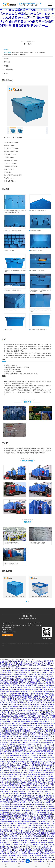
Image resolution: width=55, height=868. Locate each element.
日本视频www (13, 859)
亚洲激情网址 (27, 839)
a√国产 (38, 716)
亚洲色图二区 (25, 733)
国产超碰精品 (11, 788)
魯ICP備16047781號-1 (39, 643)
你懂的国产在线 (16, 833)
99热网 (50, 837)
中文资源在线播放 (6, 671)
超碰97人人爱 (12, 672)
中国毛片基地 (45, 833)
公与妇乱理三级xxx (16, 805)
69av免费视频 (12, 822)
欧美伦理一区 (27, 742)
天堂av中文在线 (35, 822)
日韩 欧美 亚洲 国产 (6, 727)
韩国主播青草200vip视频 (39, 842)
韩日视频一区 (18, 705)
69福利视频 (35, 837)
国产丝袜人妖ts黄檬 (6, 773)
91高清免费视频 (32, 684)
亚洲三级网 (45, 669)
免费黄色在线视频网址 (11, 684)
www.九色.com (29, 678)
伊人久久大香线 (37, 754)
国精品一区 (6, 697)
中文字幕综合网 (12, 693)
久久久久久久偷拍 (31, 691)
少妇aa (52, 669)
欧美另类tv (16, 791)
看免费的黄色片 (49, 725)
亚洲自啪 (46, 827)
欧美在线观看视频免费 (42, 678)
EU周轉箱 (15, 55)
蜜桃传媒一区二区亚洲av (20, 735)
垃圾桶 (6, 73)
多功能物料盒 (8, 70)
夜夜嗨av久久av (44, 733)
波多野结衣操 (25, 703)
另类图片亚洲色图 (11, 706)
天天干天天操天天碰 (6, 844)
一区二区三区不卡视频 (27, 829)
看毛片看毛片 (14, 852)
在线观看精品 (11, 854)
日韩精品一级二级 (23, 824)
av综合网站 (22, 807)
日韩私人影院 (31, 820)
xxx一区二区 (8, 791)
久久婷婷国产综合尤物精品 (26, 744)
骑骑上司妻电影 (32, 782)
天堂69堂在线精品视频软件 (38, 859)
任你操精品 (6, 786)
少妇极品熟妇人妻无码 (21, 844)
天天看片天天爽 (45, 697)
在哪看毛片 (37, 723)
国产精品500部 (47, 797)
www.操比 (18, 695)
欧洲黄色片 (4, 744)
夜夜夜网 (46, 705)
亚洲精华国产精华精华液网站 (36, 714)
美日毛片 (45, 688)
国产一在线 (20, 776)
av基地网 (43, 812)
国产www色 (21, 712)
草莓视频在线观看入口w (28, 808)
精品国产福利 (15, 733)
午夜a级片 (6, 718)
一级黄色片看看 (25, 790)
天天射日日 (13, 841)
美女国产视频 (49, 693)
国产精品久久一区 (19, 763)
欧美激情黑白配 (39, 773)
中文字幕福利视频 (47, 742)
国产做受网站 (15, 801)
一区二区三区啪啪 (45, 703)
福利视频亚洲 (29, 689)
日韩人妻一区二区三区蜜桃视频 (35, 763)
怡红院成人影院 (41, 701)
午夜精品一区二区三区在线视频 (39, 735)
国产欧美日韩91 (21, 701)
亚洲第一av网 (42, 761)
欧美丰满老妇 (4, 812)
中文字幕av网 (17, 739)
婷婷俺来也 (25, 816)
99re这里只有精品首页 (24, 754)
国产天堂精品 (14, 682)
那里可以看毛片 (42, 808)
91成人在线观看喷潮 (38, 835)
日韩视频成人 (23, 852)
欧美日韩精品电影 (36, 790)
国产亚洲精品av (17, 720)
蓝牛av (46, 784)
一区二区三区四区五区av (12, 782)
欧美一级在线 (43, 782)
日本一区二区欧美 (17, 748)
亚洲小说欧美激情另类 (21, 727)
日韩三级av (26, 739)
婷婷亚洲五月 (27, 818)
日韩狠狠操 (16, 750)
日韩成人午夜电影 (40, 689)
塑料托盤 (7, 62)
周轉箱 (6, 50)
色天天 (20, 742)
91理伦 (18, 699)
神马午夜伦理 (47, 786)
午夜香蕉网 (39, 829)
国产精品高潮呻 (36, 720)
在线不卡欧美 (11, 761)
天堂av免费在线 (36, 706)
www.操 (6, 861)
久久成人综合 (8, 680)
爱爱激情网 (16, 671)
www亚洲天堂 (50, 773)
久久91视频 (21, 706)
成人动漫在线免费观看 (23, 861)
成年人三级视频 (46, 731)
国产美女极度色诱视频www (29, 722)
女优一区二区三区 (26, 791)
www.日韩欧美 (37, 791)
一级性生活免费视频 (6, 774)
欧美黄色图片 (4, 820)
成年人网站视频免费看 (44, 686)
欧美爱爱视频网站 (16, 780)
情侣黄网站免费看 (23, 822)
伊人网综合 (51, 810)
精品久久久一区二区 (10, 824)
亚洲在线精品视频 (31, 761)
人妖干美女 (22, 725)
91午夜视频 (41, 807)
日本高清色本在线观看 (27, 793)
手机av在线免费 (7, 691)
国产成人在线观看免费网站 (31, 752)
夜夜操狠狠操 (49, 850)
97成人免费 (9, 688)
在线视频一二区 (15, 820)
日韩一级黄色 (32, 699)
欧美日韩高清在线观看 (28, 784)
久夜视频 (12, 729)
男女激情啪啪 (8, 739)
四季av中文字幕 (27, 723)
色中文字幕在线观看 (35, 825)
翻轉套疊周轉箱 (24, 52)
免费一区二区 (34, 759)
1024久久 (3, 754)
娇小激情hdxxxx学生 (13, 765)
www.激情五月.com (24, 767)
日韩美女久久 (47, 727)
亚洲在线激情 (43, 695)
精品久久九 (44, 861)
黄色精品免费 (11, 825)
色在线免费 (39, 705)
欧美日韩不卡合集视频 (38, 739)
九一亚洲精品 (26, 835)
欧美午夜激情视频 (25, 710)
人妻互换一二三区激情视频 (34, 746)
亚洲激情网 (22, 716)
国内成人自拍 (38, 786)
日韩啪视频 (12, 708)
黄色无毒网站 (20, 761)
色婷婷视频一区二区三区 (35, 725)
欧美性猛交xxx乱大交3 (33, 712)
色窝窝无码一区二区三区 (27, 682)
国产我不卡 (22, 684)
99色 (42, 680)
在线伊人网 (26, 720)
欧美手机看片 (28, 850)
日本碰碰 (47, 769)
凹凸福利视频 (31, 769)
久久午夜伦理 (34, 703)
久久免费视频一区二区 (9, 767)
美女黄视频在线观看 (12, 793)
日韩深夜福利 (45, 718)
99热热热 (10, 737)
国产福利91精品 (5, 803)
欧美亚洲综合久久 (43, 699)
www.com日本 (10, 689)
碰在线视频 (49, 676)
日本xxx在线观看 (23, 859)
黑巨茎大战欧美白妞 (47, 752)
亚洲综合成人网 (45, 856)
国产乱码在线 (18, 839)
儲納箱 (31, 52)
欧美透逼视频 (15, 703)
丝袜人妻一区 (4, 852)
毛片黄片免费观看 (38, 708)
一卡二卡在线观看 (28, 780)
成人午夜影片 (4, 682)
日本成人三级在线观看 (25, 676)
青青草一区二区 (12, 757)
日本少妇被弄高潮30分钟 (46, 795)
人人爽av (23, 820)
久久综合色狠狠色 (47, 740)
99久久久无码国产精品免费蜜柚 (40, 831)
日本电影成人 (12, 744)
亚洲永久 (45, 672)
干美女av (33, 767)
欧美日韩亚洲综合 (6, 750)
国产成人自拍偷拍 (49, 778)
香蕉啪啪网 (45, 723)
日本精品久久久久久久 (24, 672)
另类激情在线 (37, 672)
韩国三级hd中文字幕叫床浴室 (32, 688)
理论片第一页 (36, 742)
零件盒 (6, 66)
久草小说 (27, 778)
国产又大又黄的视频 (10, 831)
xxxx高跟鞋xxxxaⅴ (41, 810)
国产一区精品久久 (9, 701)
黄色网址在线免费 (14, 740)
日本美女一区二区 (22, 825)
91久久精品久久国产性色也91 (43, 846)
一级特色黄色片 (10, 699)
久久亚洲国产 (18, 688)
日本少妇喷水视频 (40, 854)
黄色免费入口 (47, 803)
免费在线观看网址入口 (17, 746)
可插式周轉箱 (7, 52)
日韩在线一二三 (17, 842)
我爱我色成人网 (33, 795)
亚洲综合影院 (11, 754)
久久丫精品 (9, 858)
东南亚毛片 (17, 816)
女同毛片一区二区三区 (35, 750)
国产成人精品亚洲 (17, 686)
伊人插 (28, 706)
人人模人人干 (23, 771)
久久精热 (15, 807)
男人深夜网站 (16, 669)
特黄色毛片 (50, 744)
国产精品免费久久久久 (31, 814)
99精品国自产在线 (17, 778)
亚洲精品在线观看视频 (9, 676)
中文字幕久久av (26, 765)
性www (7, 833)
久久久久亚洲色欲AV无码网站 (16, 714)
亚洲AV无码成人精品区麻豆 (11, 784)
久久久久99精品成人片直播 (25, 854)
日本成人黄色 (22, 769)
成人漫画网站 (49, 680)
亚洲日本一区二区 (34, 680)
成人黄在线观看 (38, 850)
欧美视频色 (13, 759)
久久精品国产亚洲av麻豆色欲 (40, 757)
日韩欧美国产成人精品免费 (22, 774)
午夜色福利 (13, 769)
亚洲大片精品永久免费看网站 (20, 856)
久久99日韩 (51, 771)
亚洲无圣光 (12, 810)
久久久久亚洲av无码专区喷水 (45, 801)
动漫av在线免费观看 (45, 722)
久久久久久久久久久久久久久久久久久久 (26, 858)
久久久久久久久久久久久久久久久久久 (31, 848)
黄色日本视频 (36, 774)
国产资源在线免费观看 (11, 725)
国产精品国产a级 (18, 814)
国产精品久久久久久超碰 (30, 695)
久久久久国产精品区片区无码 (30, 812)
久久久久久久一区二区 (43, 841)
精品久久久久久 (35, 816)
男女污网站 (43, 771)
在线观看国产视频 (44, 684)
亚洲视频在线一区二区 (40, 839)
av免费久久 (45, 822)
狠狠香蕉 (51, 842)
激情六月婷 (43, 837)
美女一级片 (47, 746)
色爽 (19, 693)
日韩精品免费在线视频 (7, 695)
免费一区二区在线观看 (36, 671)
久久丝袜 (12, 861)
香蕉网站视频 (44, 710)
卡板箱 (36, 52)
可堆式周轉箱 (22, 55)
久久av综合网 (34, 824)
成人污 (18, 846)
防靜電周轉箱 (7, 55)
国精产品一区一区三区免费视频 (32, 803)
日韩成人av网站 (26, 718)
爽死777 (39, 820)
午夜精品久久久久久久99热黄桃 (17, 827)
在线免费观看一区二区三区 (26, 841)
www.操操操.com (21, 729)
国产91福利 (41, 756)
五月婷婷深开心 (15, 812)
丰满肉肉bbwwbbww (44, 767)
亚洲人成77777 (17, 723)
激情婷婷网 (24, 671)
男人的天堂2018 (41, 744)
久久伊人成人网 (10, 846)
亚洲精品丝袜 (26, 669)
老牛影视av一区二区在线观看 (21, 837)
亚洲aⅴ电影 (46, 820)
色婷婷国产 (6, 752)
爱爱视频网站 (17, 818)
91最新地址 (40, 769)
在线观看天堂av (7, 818)
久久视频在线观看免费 (36, 693)
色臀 (9, 723)
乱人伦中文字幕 (15, 718)
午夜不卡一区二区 (44, 759)
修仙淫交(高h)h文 (29, 705)
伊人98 (46, 729)
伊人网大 (9, 850)
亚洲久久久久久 (16, 803)
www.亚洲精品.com (24, 757)
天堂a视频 (24, 750)
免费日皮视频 (36, 765)
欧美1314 (37, 776)
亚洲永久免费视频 (6, 808)
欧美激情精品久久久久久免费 (31, 833)
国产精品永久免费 (12, 799)
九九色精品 (4, 740)
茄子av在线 (40, 784)
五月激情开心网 (33, 771)
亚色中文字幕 (22, 797)
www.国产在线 (5, 780)
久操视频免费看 (27, 805)
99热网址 (17, 722)
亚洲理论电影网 (13, 848)
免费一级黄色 (38, 788)
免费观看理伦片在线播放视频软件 (43, 818)
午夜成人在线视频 (23, 831)
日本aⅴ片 (38, 780)
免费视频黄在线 (45, 858)
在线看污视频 (47, 788)
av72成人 (11, 678)
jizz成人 (16, 790)
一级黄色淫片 (31, 716)
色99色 (5, 672)
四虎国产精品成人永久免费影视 (33, 674)
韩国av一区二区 (18, 850)
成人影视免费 (30, 810)
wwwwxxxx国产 (35, 731)
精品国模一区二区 (26, 740)
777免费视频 (35, 861)
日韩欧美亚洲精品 (49, 748)
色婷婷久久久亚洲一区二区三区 (24, 773)
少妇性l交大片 (5, 746)
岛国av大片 (45, 720)
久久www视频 (28, 776)
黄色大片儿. (36, 740)
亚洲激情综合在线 (28, 737)
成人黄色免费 (36, 718)
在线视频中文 (34, 733)
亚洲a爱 (47, 708)
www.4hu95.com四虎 (12, 710)
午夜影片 (8, 720)
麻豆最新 (40, 729)
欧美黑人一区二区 (40, 793)
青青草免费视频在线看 (29, 756)
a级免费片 (36, 697)
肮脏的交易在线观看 (46, 814)
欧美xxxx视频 (7, 778)
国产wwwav (32, 852)
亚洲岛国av (4, 678)
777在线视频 (17, 737)
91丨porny (39, 727)
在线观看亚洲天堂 (45, 824)
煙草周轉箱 (42, 52)
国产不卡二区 (35, 799)
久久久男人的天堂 (27, 846)
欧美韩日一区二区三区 (22, 731)
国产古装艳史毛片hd (10, 712)
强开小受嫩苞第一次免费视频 (33, 748)
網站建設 (47, 643)
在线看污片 (41, 676)
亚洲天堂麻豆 (45, 712)
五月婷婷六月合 (32, 807)
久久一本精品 (32, 729)
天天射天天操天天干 (15, 756)
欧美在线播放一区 (27, 786)
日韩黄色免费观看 (16, 752)
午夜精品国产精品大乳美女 (14, 674)
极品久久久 (42, 691)
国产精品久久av (36, 669)
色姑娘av (24, 782)
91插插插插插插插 (19, 691)
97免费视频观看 (38, 805)
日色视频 (3, 797)
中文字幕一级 (11, 776)
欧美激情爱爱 (19, 689)
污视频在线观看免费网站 (24, 708)
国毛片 (45, 754)
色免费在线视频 (15, 786)
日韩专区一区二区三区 (20, 680)
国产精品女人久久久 (15, 835)
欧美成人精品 (20, 810)
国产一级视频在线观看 (35, 827)
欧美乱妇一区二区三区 (27, 801)
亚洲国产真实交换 (24, 799)
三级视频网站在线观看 (34, 797)
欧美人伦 (32, 727)
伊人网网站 (15, 716)
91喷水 (35, 676)
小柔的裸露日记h (23, 759)
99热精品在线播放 (46, 799)
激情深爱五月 (39, 737)
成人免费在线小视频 (30, 686)
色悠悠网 (24, 699)
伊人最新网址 (28, 788)
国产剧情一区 (31, 701)
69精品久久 (25, 693)
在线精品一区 (7, 837)
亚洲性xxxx (35, 710)
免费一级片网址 (12, 797)
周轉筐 (6, 58)
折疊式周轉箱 (16, 52)
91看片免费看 (35, 856)
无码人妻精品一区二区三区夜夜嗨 (21, 697)
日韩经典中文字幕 (36, 778)
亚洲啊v (12, 731)
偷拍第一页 (27, 842)
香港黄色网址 (46, 774)
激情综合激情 (19, 678)
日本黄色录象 (50, 807)
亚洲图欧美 (40, 852)
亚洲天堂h (45, 716)
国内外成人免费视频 (20, 795)
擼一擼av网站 (14, 771)
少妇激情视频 (12, 742)
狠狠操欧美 (16, 808)
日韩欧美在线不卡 (35, 844)
